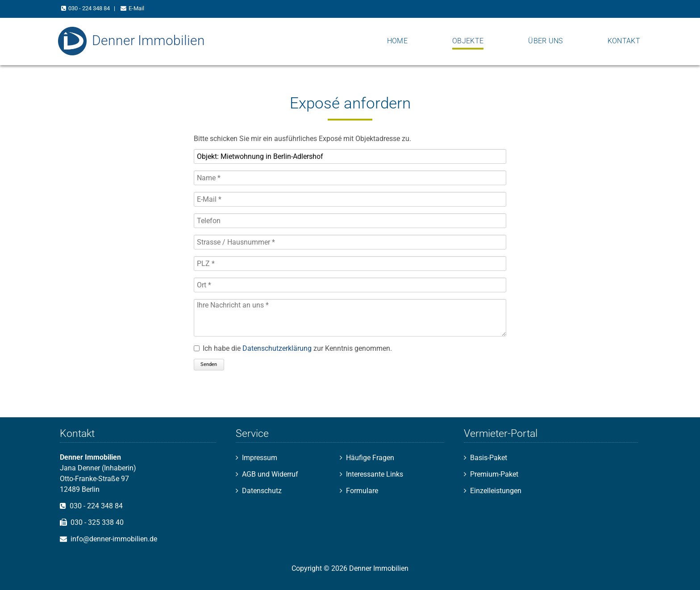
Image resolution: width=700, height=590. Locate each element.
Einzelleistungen (496, 491)
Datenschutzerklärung (277, 348)
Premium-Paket (494, 474)
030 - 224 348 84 (89, 8)
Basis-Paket (489, 458)
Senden (209, 364)
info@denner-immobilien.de (114, 539)
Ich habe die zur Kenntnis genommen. (297, 348)
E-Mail (136, 8)
